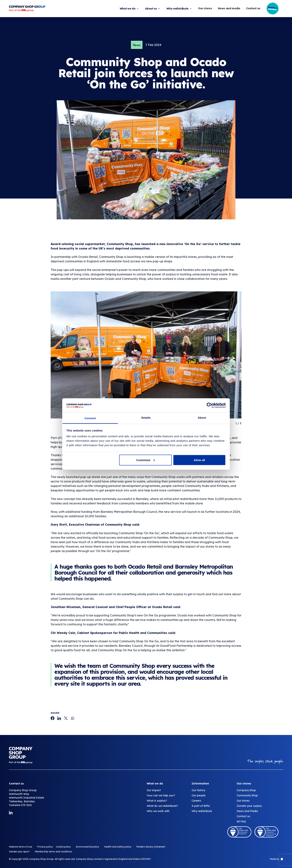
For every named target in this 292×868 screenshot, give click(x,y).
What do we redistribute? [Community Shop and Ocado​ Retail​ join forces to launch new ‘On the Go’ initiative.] (162, 806)
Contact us (253, 8)
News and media (229, 8)
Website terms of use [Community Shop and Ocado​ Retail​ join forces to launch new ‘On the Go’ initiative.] (20, 847)
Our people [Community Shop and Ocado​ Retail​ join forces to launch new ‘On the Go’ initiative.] (199, 795)
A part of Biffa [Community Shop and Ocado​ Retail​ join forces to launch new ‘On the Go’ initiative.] (201, 806)
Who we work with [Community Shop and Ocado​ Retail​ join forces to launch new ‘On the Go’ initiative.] (158, 811)
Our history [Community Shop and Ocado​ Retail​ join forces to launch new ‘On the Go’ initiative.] (198, 790)
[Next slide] (230, 358)
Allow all (199, 460)
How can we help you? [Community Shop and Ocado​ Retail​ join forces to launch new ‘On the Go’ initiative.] (161, 795)
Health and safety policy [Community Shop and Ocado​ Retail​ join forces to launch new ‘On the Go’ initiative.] (118, 847)
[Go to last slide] (62, 358)
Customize (146, 460)
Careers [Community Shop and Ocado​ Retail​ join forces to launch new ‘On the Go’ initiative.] (196, 801)
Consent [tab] (90, 418)
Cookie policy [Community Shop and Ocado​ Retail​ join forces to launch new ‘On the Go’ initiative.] (63, 847)
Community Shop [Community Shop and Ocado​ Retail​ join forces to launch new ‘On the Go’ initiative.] (247, 795)
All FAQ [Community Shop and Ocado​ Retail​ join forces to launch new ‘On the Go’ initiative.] (241, 821)
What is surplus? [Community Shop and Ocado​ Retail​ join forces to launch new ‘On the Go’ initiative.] (157, 801)
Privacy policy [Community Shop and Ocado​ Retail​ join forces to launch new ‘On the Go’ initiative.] (45, 847)
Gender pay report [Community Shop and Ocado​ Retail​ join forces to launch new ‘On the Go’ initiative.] (19, 852)
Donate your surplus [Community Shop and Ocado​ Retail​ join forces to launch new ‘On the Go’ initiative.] (249, 806)
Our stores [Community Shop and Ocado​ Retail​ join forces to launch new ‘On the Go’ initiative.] (243, 801)
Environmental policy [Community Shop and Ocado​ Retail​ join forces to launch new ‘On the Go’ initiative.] (88, 847)
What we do (130, 9)
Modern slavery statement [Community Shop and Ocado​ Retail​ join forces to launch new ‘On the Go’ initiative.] (151, 847)
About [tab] (202, 418)
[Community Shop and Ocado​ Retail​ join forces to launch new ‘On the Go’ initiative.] (53, 718)
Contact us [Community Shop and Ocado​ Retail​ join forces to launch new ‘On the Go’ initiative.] (243, 816)
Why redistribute (179, 9)
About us (153, 9)
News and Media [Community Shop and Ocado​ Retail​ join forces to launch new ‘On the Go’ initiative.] (247, 811)
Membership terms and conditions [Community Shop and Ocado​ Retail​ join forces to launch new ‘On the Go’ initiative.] (53, 852)
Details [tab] (146, 418)
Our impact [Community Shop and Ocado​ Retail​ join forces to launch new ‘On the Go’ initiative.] (154, 790)
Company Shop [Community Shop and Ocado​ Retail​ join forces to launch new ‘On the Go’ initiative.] (246, 790)
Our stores (205, 8)
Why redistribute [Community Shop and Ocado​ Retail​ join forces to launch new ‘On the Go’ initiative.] (202, 811)
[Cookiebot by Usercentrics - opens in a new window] (209, 405)
